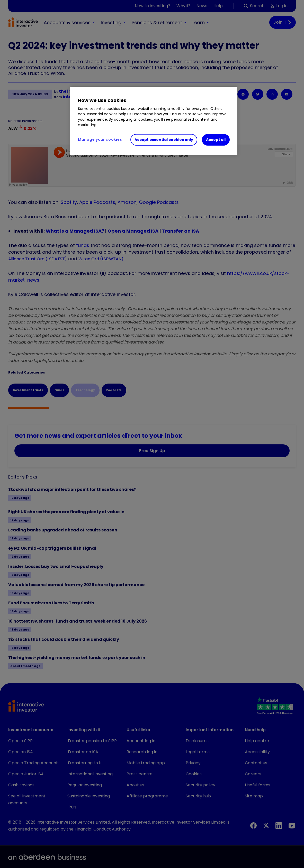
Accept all (216, 140)
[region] (154, 121)
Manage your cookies (100, 139)
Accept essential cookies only (164, 140)
